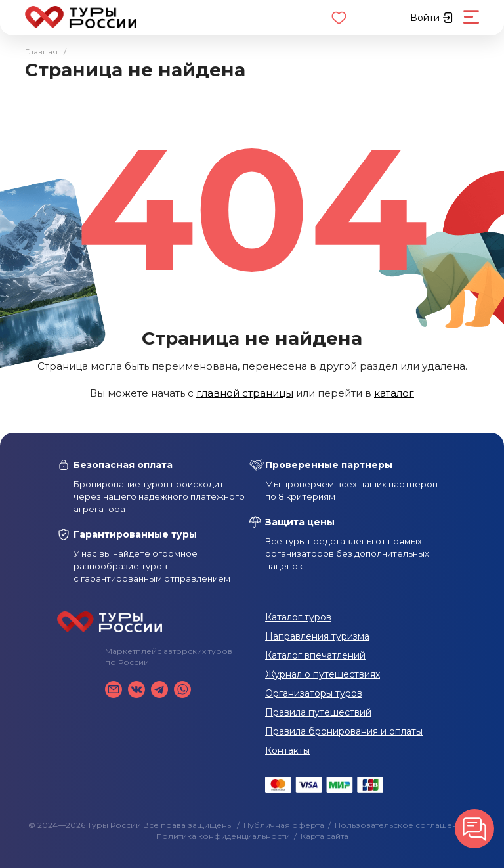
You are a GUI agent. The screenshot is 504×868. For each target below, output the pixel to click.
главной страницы (245, 393)
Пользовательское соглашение (401, 825)
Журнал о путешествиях (323, 674)
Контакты (287, 750)
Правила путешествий (318, 712)
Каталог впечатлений (315, 655)
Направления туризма (317, 636)
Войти (431, 18)
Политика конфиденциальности (223, 836)
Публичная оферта (284, 825)
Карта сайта (325, 836)
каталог (394, 393)
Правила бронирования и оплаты (344, 731)
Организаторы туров (314, 693)
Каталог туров (298, 617)
